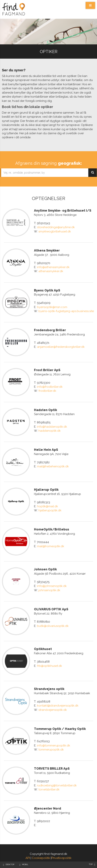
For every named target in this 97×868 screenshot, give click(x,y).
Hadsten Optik (46, 410)
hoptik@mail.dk (48, 506)
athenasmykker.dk (51, 271)
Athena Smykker (47, 250)
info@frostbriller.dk (50, 387)
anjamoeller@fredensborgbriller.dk (61, 347)
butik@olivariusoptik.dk (53, 626)
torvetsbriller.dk (49, 789)
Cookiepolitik (41, 858)
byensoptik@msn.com (52, 307)
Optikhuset (43, 649)
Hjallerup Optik (46, 490)
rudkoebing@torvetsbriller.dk (57, 785)
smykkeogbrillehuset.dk (55, 231)
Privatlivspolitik (61, 858)
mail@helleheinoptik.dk (53, 466)
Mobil (25, 864)
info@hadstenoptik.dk (52, 427)
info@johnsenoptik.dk (52, 586)
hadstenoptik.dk (50, 431)
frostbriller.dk (47, 391)
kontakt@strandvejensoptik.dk (58, 706)
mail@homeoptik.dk (51, 546)
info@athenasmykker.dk (53, 267)
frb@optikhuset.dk (50, 666)
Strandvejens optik (49, 689)
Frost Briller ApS (47, 370)
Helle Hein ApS (46, 450)
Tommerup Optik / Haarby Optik (60, 729)
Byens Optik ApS (47, 290)
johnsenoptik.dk (49, 590)
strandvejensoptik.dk (53, 710)
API (28, 858)
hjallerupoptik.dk (50, 510)
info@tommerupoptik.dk (54, 746)
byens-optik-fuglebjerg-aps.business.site (66, 311)
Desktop (10, 864)
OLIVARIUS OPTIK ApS (51, 609)
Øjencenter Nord (48, 808)
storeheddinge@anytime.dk (56, 227)
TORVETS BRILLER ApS (52, 769)
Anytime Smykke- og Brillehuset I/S (63, 211)
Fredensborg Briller (50, 330)
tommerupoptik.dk (51, 750)
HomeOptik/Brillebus (52, 529)
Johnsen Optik (45, 569)
